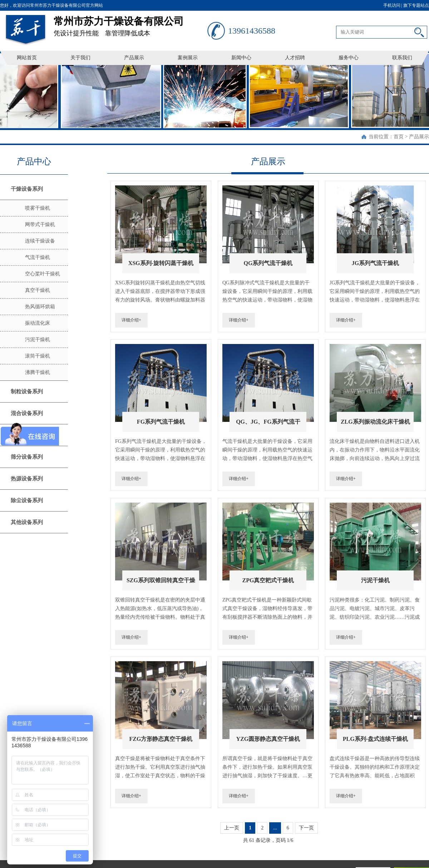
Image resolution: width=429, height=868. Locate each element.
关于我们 (80, 58)
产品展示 (134, 58)
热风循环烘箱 (40, 307)
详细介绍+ (131, 320)
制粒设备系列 (27, 391)
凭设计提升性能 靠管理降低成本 (130, 24)
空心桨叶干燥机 (43, 274)
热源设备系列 (27, 479)
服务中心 (349, 58)
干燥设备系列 (27, 189)
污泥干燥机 (38, 340)
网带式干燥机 (40, 225)
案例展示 (188, 58)
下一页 (306, 828)
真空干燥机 (38, 290)
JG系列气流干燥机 (375, 263)
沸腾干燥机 (38, 372)
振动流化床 (38, 323)
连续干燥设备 (40, 241)
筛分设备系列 (27, 457)
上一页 (232, 828)
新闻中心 (241, 58)
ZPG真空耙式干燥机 (268, 580)
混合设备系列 (27, 413)
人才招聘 (295, 58)
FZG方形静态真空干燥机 (161, 739)
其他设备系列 (27, 522)
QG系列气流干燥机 (268, 263)
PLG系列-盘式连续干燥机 (375, 739)
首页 (399, 137)
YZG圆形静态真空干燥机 (268, 739)
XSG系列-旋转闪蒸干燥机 (161, 263)
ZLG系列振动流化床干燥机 (375, 422)
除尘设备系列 (27, 500)
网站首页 (27, 58)
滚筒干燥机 (38, 356)
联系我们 (402, 58)
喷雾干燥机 (38, 208)
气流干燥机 (38, 257)
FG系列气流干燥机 (161, 422)
